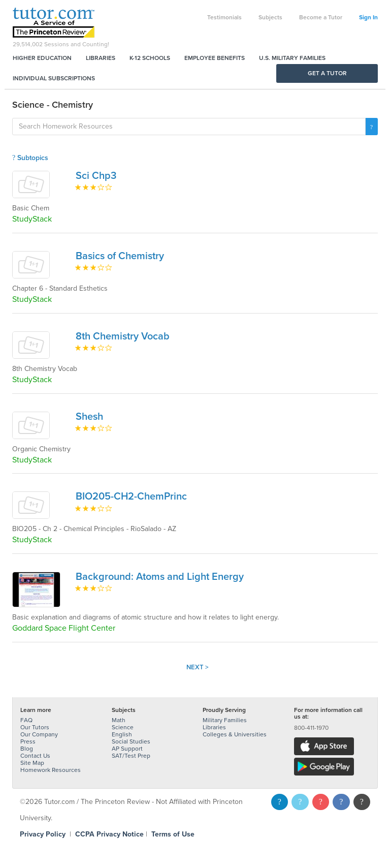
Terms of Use (173, 834)
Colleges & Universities (235, 734)
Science (123, 727)
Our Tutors (35, 727)
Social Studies (131, 741)
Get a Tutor (327, 73)
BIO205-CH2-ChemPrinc (131, 497)
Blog (27, 749)
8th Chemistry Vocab (123, 336)
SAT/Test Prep (131, 756)
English (122, 734)
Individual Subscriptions (54, 78)
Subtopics (30, 158)
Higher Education (42, 58)
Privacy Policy (43, 834)
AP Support (127, 749)
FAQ (26, 720)
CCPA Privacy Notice (109, 834)
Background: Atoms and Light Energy (160, 577)
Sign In (368, 17)
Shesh (89, 417)
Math (119, 720)
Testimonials (224, 17)
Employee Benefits (215, 58)
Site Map (32, 763)
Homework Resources (51, 770)
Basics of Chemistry (120, 256)
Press (28, 741)
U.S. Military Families (292, 58)
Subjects (270, 17)
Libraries (101, 58)
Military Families (225, 720)
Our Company (39, 734)
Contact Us (35, 756)
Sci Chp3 (96, 176)
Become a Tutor (321, 17)
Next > (198, 667)
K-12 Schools (150, 58)
